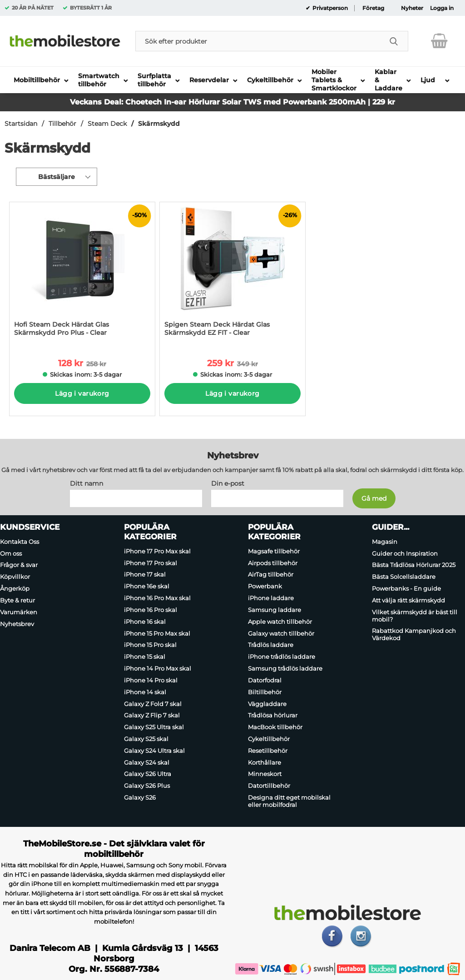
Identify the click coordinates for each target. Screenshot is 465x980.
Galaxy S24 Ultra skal (154, 751)
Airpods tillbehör (273, 563)
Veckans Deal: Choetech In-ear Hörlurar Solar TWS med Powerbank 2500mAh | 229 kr (232, 102)
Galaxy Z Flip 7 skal (152, 715)
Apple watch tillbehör (280, 622)
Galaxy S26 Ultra (148, 774)
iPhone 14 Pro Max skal (158, 668)
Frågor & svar (19, 565)
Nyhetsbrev (17, 624)
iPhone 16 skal (145, 622)
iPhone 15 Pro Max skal (157, 633)
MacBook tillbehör (275, 727)
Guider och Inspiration (405, 553)
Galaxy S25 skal (146, 739)
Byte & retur (17, 600)
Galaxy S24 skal (147, 762)
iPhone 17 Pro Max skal (157, 551)
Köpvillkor (15, 577)
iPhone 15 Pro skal (150, 645)
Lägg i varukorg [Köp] (82, 393)
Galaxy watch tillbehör (281, 633)
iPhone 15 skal (145, 657)
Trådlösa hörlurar (273, 715)
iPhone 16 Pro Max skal (157, 598)
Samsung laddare (275, 610)
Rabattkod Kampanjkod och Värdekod (414, 635)
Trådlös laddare (271, 645)
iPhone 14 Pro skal (151, 680)
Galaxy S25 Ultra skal (154, 727)
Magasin (385, 542)
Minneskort (265, 774)
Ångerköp (15, 588)
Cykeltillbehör (269, 739)
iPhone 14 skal (145, 692)
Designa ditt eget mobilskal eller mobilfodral (289, 801)
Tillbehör (62, 124)
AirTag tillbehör (271, 575)
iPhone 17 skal (145, 575)
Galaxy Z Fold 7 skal (153, 704)
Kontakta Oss (20, 542)
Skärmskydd (159, 124)
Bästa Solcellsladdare (404, 577)
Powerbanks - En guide (406, 588)
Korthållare (265, 762)
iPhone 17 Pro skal (151, 563)
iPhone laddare (271, 598)
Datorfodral (265, 680)
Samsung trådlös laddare (285, 668)
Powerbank (265, 586)
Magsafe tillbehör (274, 551)
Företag (373, 8)
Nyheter (412, 8)
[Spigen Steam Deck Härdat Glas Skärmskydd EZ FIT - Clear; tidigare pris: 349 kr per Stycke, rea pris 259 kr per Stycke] (232, 274)
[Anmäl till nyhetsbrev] (374, 498)
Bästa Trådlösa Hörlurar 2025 (414, 565)
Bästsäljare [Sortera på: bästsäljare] (57, 177)
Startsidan (21, 124)
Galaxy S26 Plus (147, 786)
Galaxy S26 (140, 797)
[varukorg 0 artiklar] (439, 41)
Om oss (11, 553)
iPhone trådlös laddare (282, 657)
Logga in (442, 8)
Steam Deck (107, 124)
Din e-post (228, 483)
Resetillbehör (268, 751)
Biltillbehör (265, 692)
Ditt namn (87, 483)
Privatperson (329, 8)
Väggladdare (267, 704)
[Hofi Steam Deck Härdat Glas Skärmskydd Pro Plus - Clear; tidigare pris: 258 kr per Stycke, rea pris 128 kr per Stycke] (82, 274)
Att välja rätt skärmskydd (408, 600)
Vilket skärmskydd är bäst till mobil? (415, 616)
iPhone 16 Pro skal (151, 610)
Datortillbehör (269, 786)
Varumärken (19, 612)
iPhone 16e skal (147, 586)
